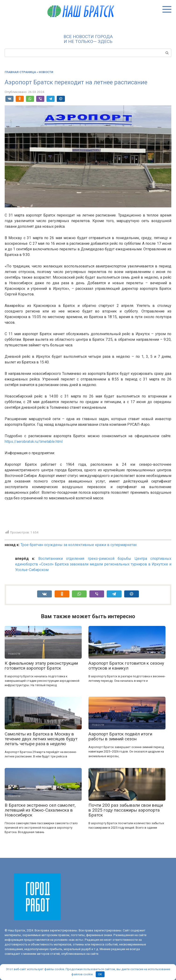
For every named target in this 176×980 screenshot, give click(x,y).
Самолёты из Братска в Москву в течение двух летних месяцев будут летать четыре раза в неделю (41, 739)
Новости (46, 72)
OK (100, 974)
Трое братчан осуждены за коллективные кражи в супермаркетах (79, 545)
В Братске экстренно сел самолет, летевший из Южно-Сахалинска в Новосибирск (40, 810)
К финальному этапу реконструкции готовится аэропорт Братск (41, 666)
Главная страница (20, 72)
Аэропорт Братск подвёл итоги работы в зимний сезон (120, 736)
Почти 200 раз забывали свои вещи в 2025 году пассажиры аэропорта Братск (126, 810)
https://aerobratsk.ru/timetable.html (34, 442)
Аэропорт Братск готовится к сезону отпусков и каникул (126, 666)
